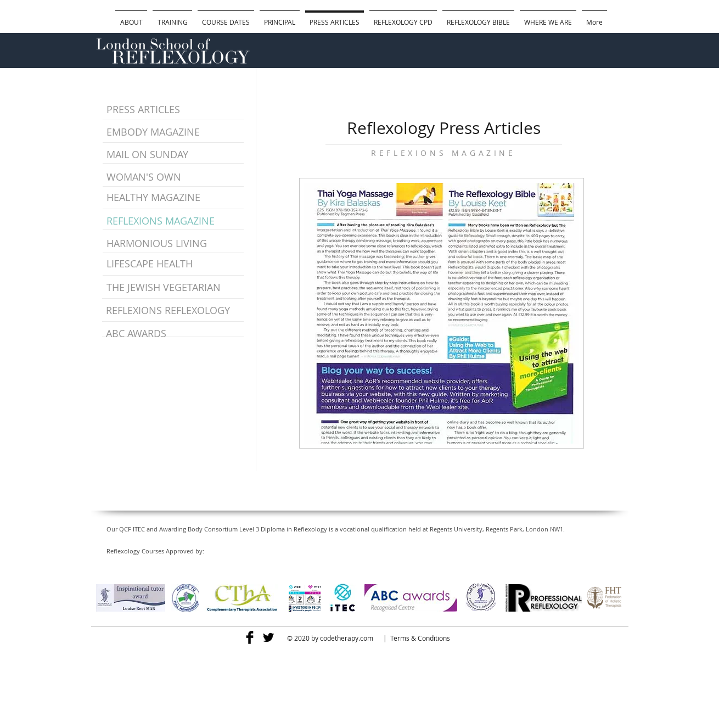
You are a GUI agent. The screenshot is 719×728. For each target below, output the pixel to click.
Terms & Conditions (420, 638)
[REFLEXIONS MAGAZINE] (161, 221)
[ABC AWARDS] (174, 334)
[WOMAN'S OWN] (166, 177)
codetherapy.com (347, 638)
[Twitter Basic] (268, 637)
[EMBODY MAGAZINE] (155, 132)
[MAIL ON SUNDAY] (155, 155)
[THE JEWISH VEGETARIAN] (175, 288)
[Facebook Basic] (250, 637)
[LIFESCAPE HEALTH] (156, 264)
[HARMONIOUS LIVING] (165, 244)
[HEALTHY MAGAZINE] (158, 198)
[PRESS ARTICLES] (170, 110)
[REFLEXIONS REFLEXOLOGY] (174, 311)
